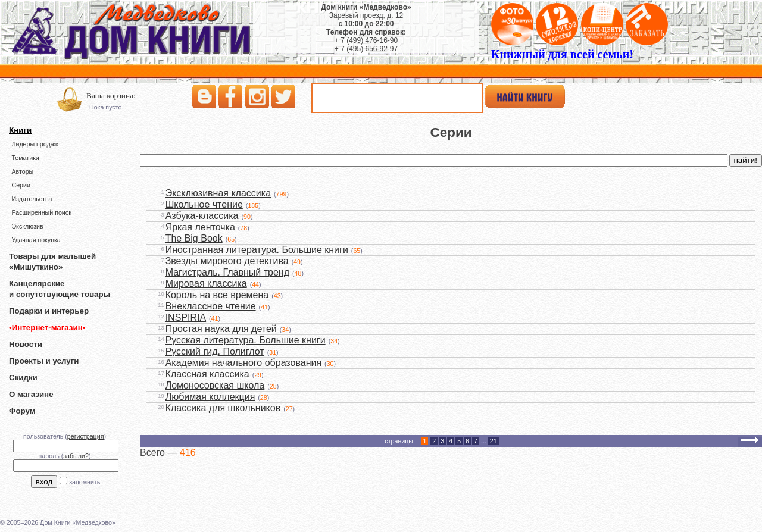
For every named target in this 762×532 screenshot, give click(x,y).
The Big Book (194, 238)
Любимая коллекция (210, 397)
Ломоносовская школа (215, 385)
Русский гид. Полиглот (215, 351)
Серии (21, 185)
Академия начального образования (243, 363)
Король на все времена (217, 295)
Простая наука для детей (221, 329)
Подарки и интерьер (49, 311)
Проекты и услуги (44, 361)
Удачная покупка (36, 240)
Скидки (23, 378)
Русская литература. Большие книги (246, 340)
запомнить (85, 482)
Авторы (22, 171)
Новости (26, 344)
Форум (22, 411)
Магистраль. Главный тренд (227, 272)
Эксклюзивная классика (218, 193)
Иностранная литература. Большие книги (257, 250)
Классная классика (207, 374)
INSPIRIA (186, 317)
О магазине (31, 394)
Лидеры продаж (35, 144)
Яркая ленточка (200, 227)
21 (494, 441)
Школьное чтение (204, 204)
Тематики (25, 158)
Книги (20, 130)
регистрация (86, 436)
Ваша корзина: (111, 96)
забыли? (76, 456)
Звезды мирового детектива (227, 261)
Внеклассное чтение (211, 306)
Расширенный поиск (41, 212)
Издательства (32, 199)
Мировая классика (206, 284)
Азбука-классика (202, 216)
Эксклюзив (27, 226)
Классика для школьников (223, 408)
